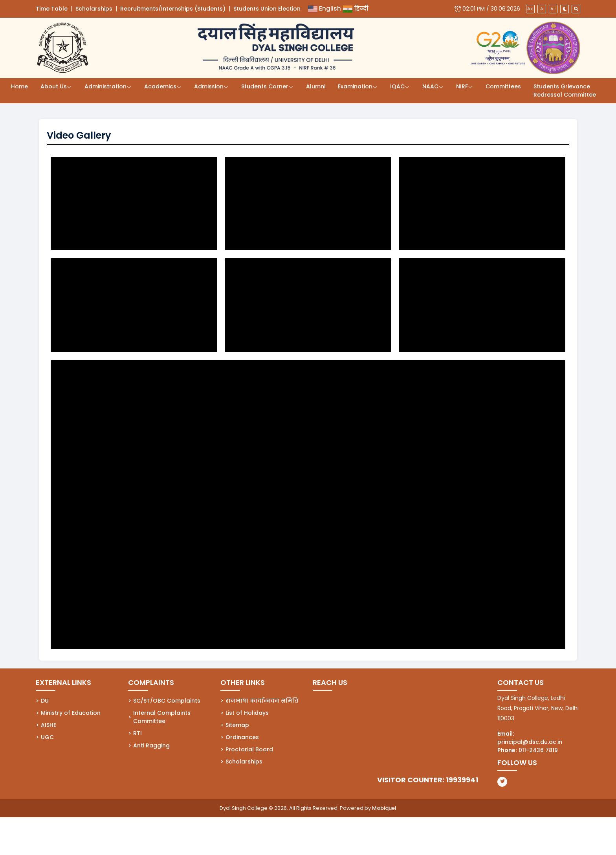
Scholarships (94, 9)
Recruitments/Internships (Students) (173, 9)
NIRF (462, 86)
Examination (355, 86)
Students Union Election (267, 9)
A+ (530, 9)
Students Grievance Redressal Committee (565, 91)
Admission (209, 86)
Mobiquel (384, 808)
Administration (105, 86)
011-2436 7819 (538, 750)
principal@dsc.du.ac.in (530, 742)
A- (553, 9)
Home (19, 86)
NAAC (430, 86)
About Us (54, 86)
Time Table (52, 9)
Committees (503, 86)
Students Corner (265, 86)
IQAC (397, 86)
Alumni (316, 86)
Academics (160, 86)
